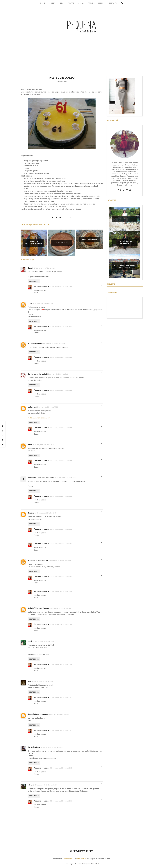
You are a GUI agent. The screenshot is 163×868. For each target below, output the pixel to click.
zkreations (81, 859)
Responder (34, 281)
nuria (30, 303)
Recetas (81, 3)
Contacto (113, 3)
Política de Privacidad (90, 864)
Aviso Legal (69, 864)
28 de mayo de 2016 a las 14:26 (43, 445)
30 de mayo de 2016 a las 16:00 (52, 747)
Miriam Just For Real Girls (38, 561)
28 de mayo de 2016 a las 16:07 (65, 478)
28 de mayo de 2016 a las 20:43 (60, 561)
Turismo (91, 3)
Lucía (30, 641)
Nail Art (70, 3)
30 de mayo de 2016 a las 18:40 (46, 785)
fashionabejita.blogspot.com (39, 418)
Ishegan (31, 785)
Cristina (31, 513)
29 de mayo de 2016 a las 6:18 (60, 608)
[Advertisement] (82, 60)
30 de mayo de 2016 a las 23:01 (61, 428)
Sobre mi (102, 3)
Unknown (32, 407)
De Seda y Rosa (34, 747)
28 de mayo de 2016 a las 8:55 (43, 303)
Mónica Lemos (69, 859)
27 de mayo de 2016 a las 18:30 (45, 268)
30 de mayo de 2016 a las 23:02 (61, 496)
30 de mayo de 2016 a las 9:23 (58, 714)
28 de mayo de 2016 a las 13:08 (47, 407)
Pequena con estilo (42, 286)
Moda (61, 3)
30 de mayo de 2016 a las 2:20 (42, 681)
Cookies (78, 864)
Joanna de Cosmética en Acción (41, 478)
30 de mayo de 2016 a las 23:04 (61, 591)
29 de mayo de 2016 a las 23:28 (44, 641)
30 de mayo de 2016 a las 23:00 (61, 326)
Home (43, 3)
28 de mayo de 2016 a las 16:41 (45, 513)
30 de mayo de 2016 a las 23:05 (61, 697)
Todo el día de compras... (38, 714)
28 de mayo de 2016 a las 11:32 (58, 374)
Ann (30, 681)
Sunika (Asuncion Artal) (37, 374)
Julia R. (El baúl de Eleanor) (39, 608)
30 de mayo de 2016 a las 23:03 (61, 544)
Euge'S (31, 268)
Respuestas (102, 267)
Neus (30, 445)
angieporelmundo (35, 343)
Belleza (52, 3)
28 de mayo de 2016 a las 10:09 (54, 343)
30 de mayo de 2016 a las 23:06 (61, 801)
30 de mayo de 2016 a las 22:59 (61, 287)
